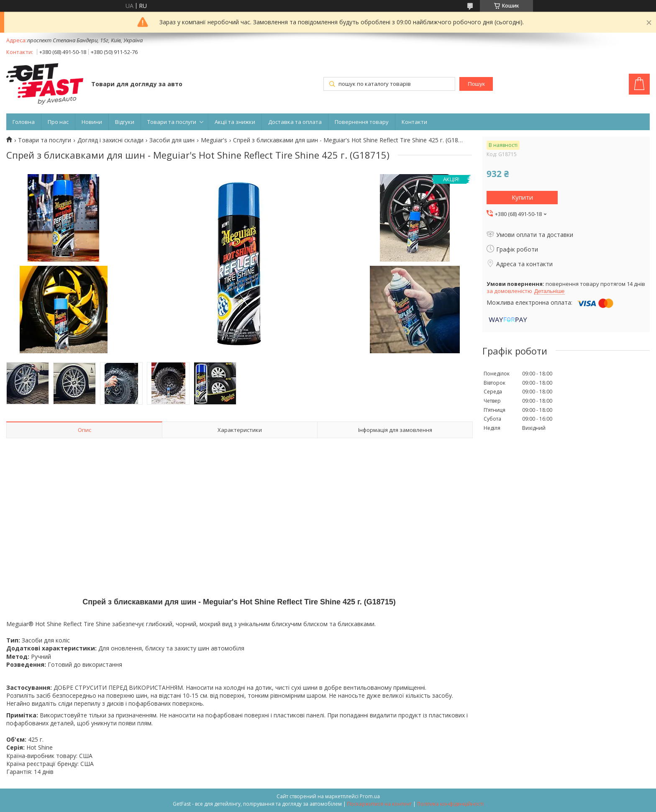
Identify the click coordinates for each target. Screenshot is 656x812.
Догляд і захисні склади (110, 140)
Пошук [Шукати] (476, 84)
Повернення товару (362, 122)
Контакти (414, 122)
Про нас (58, 122)
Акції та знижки (235, 122)
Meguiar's (214, 140)
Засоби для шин (172, 140)
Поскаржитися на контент (379, 804)
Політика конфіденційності (450, 804)
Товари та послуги (172, 122)
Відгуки (125, 122)
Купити (522, 197)
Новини (92, 122)
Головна (24, 122)
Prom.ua (370, 796)
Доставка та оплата (295, 122)
